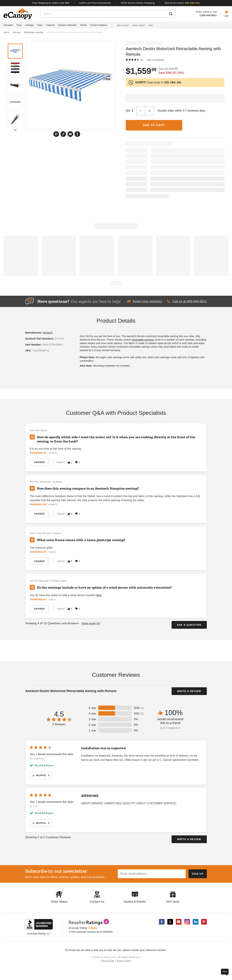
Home (6, 32)
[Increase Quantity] (150, 111)
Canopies (8, 25)
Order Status (138, 25)
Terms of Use (108, 961)
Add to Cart (154, 125)
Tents (19, 25)
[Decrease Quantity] (141, 111)
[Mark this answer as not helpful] (76, 462)
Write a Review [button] (189, 691)
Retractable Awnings (34, 32)
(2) (142, 60)
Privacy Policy (124, 961)
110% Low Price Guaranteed (95, 3)
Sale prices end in (182, 3)
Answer (39, 462)
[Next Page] (15, 130)
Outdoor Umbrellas (67, 25)
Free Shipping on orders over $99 (51, 3)
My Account (123, 25)
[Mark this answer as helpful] (69, 462)
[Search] (104, 14)
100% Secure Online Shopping (138, 3)
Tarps (40, 25)
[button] (144, 301)
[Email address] (152, 874)
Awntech (48, 333)
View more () (91, 623)
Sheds (83, 25)
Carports (50, 25)
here (99, 595)
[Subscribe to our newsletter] (198, 874)
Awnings (29, 25)
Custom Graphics (99, 25)
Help (151, 25)
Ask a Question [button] (155, 60)
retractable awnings (143, 340)
